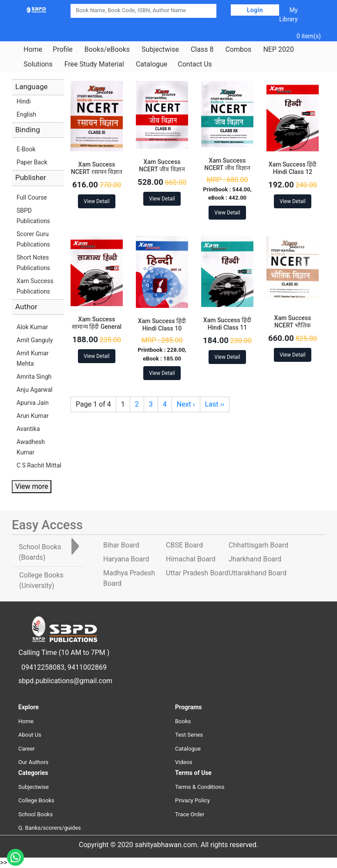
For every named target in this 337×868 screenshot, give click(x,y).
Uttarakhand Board (258, 573)
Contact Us (195, 64)
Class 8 (202, 50)
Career (27, 749)
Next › (186, 404)
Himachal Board (191, 559)
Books (183, 721)
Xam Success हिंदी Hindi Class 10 (162, 325)
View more (32, 486)
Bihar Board (121, 545)
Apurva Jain (33, 403)
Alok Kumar (32, 327)
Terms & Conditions (200, 787)
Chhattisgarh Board (258, 545)
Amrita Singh (34, 377)
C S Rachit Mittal (39, 465)
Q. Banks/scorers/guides (50, 828)
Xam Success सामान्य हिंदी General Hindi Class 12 (97, 327)
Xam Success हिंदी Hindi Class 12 (293, 168)
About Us (30, 735)
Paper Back (32, 162)
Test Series (189, 735)
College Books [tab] (41, 580)
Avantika (28, 429)
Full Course (32, 197)
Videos (184, 762)
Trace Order (190, 814)
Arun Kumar (33, 416)
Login (255, 10)
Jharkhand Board (255, 559)
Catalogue (152, 64)
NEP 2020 (278, 50)
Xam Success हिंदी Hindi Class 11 (227, 324)
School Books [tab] (40, 552)
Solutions (38, 64)
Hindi (24, 101)
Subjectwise (160, 50)
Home (33, 50)
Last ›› (215, 404)
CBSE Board (184, 545)
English (26, 114)
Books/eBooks (107, 50)
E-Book (26, 149)
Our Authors (33, 762)
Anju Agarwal (34, 390)
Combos (238, 50)
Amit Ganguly (35, 340)
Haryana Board (126, 559)
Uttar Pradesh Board (197, 573)
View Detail (96, 201)
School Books (35, 814)
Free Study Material (94, 64)
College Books (36, 800)
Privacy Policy (192, 800)
